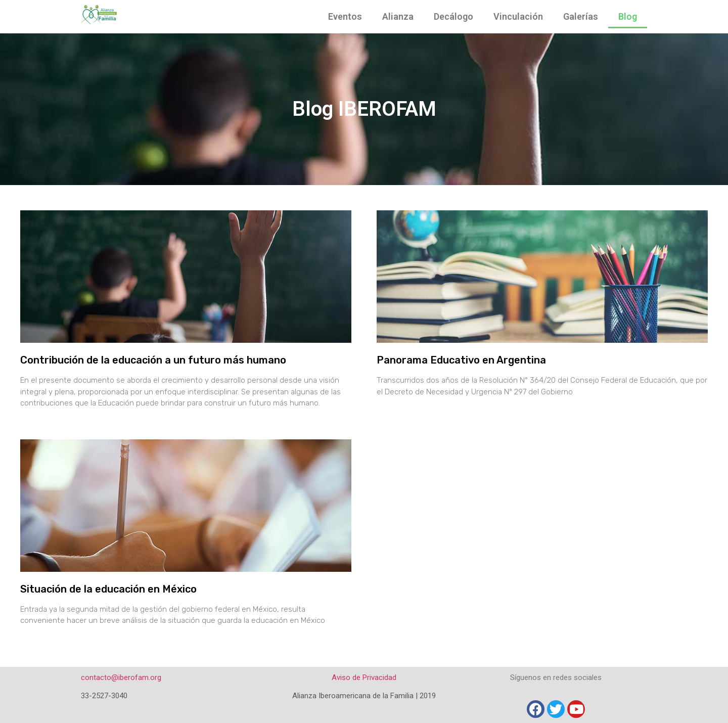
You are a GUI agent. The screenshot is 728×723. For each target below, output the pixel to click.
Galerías (581, 16)
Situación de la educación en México (108, 589)
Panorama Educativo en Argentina (461, 360)
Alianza (398, 16)
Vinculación (518, 16)
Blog (628, 16)
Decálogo (453, 16)
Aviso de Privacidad (364, 677)
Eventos (345, 16)
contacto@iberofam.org (121, 677)
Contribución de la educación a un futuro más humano (153, 360)
